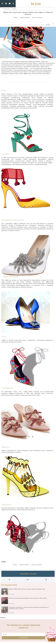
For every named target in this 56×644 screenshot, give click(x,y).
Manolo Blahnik (25, 18)
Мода (14, 9)
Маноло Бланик (37, 18)
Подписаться (24, 638)
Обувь (16, 18)
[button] (2, 4)
